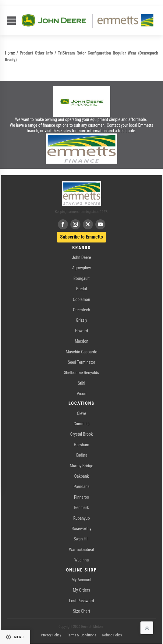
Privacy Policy (51, 635)
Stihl (81, 383)
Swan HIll (82, 539)
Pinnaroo (81, 497)
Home (10, 53)
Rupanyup (81, 518)
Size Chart (81, 611)
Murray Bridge (81, 466)
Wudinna (82, 560)
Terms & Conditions (81, 635)
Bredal (81, 289)
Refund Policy (112, 635)
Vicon (81, 394)
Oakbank (81, 476)
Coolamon (81, 299)
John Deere (81, 257)
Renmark (81, 508)
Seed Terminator (81, 362)
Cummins (81, 424)
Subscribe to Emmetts (81, 237)
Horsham (81, 445)
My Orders (81, 590)
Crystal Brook (82, 434)
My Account (81, 580)
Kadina (82, 455)
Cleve (81, 413)
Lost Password (82, 601)
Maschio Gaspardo (81, 352)
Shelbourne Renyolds (81, 373)
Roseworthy (81, 529)
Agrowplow (81, 268)
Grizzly (81, 320)
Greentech (81, 310)
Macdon (81, 341)
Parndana (81, 487)
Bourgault (81, 278)
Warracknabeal (82, 550)
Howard (81, 331)
